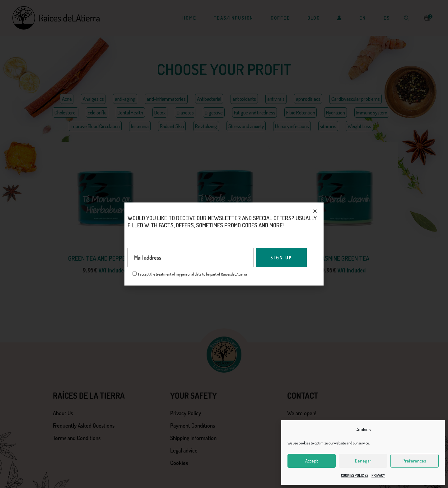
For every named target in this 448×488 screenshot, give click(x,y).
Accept (312, 461)
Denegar (363, 461)
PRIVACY (378, 475)
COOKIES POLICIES (355, 475)
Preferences (414, 461)
